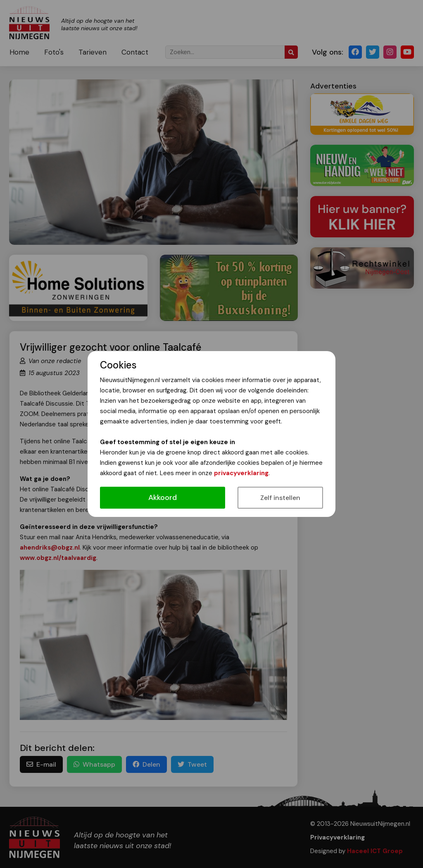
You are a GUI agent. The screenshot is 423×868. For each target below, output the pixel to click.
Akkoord (163, 497)
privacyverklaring (241, 473)
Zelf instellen (280, 498)
